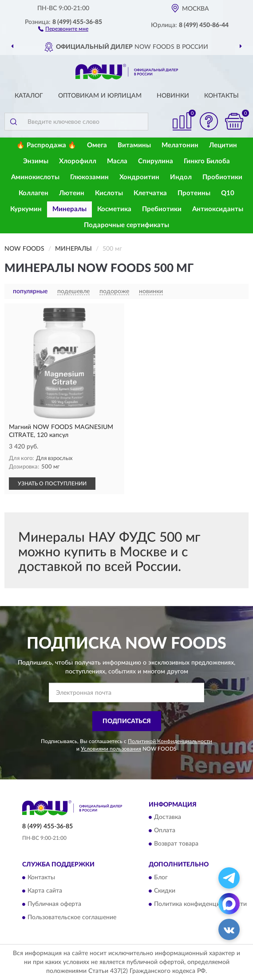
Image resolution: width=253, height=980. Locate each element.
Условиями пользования (111, 749)
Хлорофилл (78, 161)
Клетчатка (150, 193)
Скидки (165, 891)
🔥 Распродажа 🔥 (46, 145)
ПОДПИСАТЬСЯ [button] (127, 721)
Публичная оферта (54, 904)
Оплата (165, 831)
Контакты (221, 96)
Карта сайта (45, 891)
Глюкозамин (89, 177)
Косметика (114, 209)
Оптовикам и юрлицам (100, 96)
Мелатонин (180, 145)
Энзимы (36, 161)
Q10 (228, 193)
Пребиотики (162, 209)
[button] (63, 28)
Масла (117, 161)
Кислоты (109, 193)
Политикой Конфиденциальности (170, 741)
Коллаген (34, 193)
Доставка (168, 818)
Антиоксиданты (218, 209)
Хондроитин (139, 177)
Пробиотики (222, 177)
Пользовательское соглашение (72, 917)
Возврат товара (176, 844)
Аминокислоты (35, 177)
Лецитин (223, 145)
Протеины (194, 193)
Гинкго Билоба (207, 161)
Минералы (69, 209)
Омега (97, 145)
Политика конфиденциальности (200, 904)
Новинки (173, 96)
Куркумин (26, 209)
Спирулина (156, 161)
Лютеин (72, 193)
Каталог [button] (29, 96)
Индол (181, 177)
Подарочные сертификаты (126, 225)
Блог (161, 878)
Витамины (134, 145)
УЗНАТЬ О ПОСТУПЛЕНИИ (52, 484)
